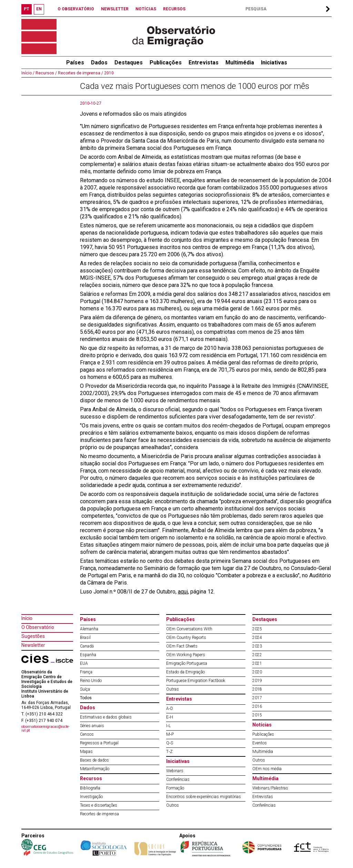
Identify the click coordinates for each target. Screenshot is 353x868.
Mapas (86, 752)
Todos (86, 698)
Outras (173, 689)
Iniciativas (274, 63)
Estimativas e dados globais (106, 717)
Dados (99, 63)
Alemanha (89, 629)
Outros (173, 805)
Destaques (129, 63)
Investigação (91, 797)
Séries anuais (92, 726)
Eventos (260, 743)
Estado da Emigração (185, 672)
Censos (87, 734)
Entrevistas (204, 63)
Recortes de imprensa (99, 814)
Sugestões (33, 636)
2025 (257, 629)
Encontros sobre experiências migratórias (204, 797)
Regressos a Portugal (99, 743)
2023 (257, 646)
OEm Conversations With (189, 629)
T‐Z (169, 752)
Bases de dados (94, 760)
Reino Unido (91, 681)
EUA (84, 663)
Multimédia (240, 63)
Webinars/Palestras (270, 788)
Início (27, 618)
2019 (257, 681)
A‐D (170, 709)
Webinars (175, 771)
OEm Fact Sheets (182, 646)
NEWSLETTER (115, 9)
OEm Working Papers (186, 655)
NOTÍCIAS (146, 9)
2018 (257, 689)
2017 (257, 698)
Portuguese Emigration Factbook (196, 681)
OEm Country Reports (186, 638)
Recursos (91, 778)
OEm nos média (267, 769)
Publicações (166, 63)
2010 (108, 73)
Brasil (85, 638)
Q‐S (170, 743)
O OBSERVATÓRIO (76, 9)
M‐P (170, 734)
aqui (183, 592)
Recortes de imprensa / (80, 73)
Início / (28, 73)
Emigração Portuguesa (187, 663)
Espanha (88, 655)
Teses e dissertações (99, 805)
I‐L (168, 726)
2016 (257, 706)
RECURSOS (174, 9)
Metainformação (95, 769)
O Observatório (38, 627)
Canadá (87, 646)
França (86, 672)
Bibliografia (90, 788)
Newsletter (33, 645)
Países (88, 619)
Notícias (262, 725)
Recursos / (46, 73)
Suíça (85, 689)
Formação (175, 788)
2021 (257, 663)
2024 (257, 638)
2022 (257, 655)
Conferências (178, 779)
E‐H (170, 717)
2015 (257, 715)
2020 (257, 672)
